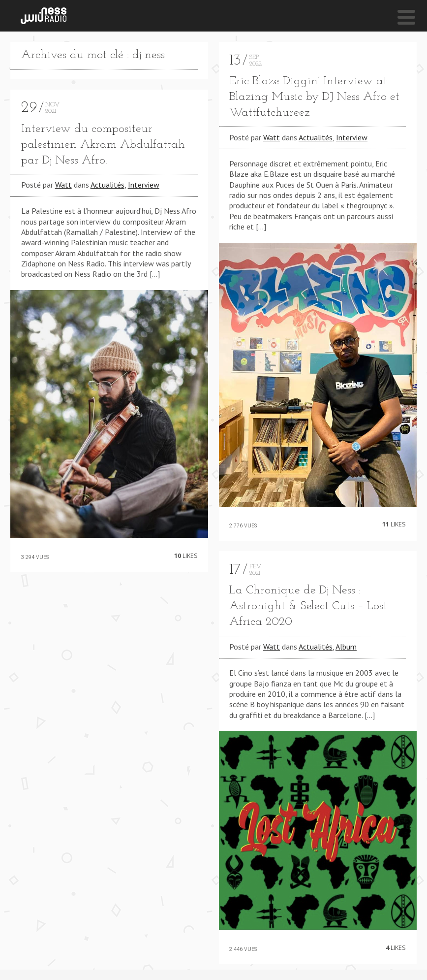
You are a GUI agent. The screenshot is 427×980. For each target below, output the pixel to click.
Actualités (107, 185)
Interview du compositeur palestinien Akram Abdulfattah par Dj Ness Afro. (103, 145)
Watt (63, 185)
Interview (144, 185)
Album (346, 647)
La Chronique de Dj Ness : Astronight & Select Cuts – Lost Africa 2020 (308, 606)
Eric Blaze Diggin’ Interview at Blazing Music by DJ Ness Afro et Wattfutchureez (314, 97)
